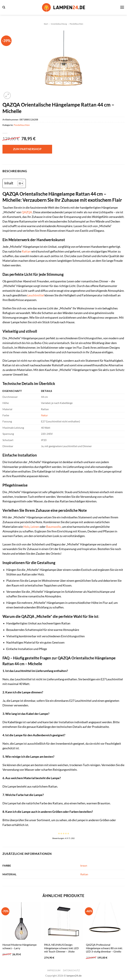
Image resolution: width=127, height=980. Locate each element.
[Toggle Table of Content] (19, 183)
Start (46, 24)
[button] (4, 7)
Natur (44, 415)
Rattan (26, 251)
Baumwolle (53, 527)
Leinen (35, 527)
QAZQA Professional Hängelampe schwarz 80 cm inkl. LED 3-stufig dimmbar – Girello (104, 948)
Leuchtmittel (36, 295)
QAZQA (27, 212)
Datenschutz (71, 970)
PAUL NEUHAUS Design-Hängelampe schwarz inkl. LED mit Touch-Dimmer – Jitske (61, 948)
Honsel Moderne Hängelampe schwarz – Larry (20, 946)
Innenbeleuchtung (59, 24)
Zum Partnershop (27, 149)
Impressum (54, 970)
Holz (26, 527)
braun (84, 865)
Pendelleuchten (76, 24)
